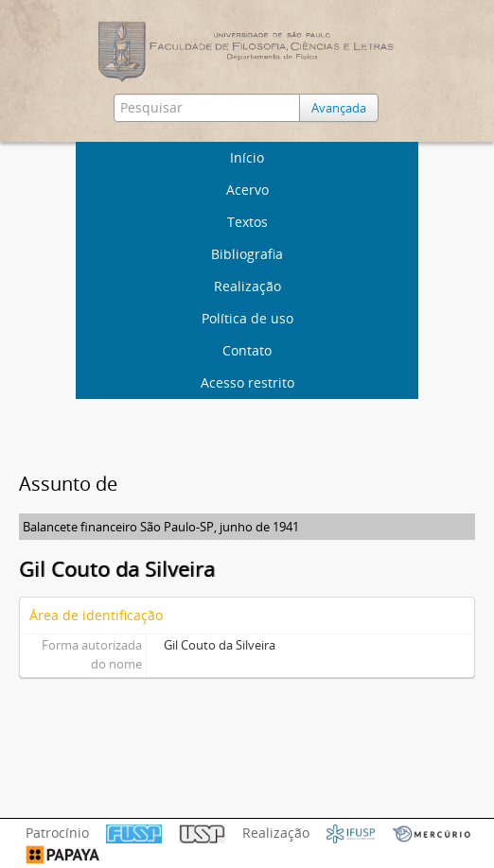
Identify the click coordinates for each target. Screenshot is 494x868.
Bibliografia (247, 254)
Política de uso (247, 318)
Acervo (247, 190)
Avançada (339, 108)
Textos (247, 222)
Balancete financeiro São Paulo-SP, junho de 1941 (161, 527)
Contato (247, 350)
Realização (247, 286)
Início (247, 157)
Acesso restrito (247, 382)
